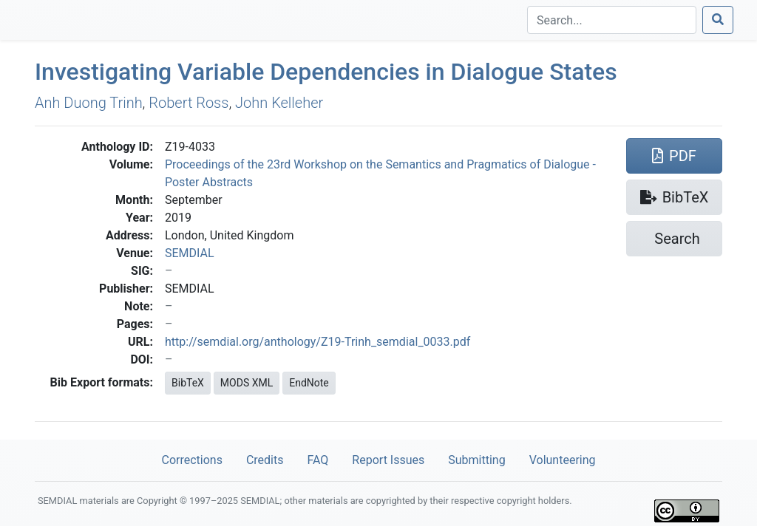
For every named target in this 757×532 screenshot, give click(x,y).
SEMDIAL (190, 253)
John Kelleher (279, 103)
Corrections (191, 460)
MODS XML (247, 383)
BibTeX (188, 383)
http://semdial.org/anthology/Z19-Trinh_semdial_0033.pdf (318, 342)
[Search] (612, 20)
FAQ (318, 460)
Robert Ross (189, 103)
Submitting (476, 460)
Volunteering (563, 460)
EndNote (309, 383)
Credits (265, 460)
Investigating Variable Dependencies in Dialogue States (326, 72)
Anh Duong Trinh (89, 103)
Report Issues (388, 460)
